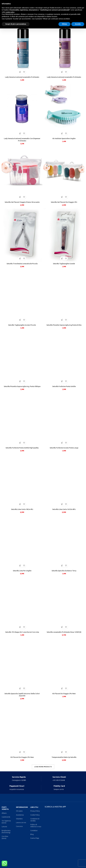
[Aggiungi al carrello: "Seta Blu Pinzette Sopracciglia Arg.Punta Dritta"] (62, 320)
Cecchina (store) (5, 837)
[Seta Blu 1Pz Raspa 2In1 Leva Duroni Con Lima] (22, 603)
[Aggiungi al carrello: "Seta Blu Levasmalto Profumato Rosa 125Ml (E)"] (62, 627)
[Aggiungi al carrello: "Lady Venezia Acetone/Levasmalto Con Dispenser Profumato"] (20, 133)
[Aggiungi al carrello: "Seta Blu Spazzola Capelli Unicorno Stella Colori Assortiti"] (20, 688)
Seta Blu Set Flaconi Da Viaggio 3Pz (64, 202)
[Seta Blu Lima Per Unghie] (22, 541)
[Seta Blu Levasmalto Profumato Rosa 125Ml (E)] (64, 603)
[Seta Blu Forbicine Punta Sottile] (64, 357)
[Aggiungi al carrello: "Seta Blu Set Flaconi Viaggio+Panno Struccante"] (20, 197)
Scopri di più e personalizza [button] (16, 24)
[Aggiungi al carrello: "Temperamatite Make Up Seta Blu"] (62, 752)
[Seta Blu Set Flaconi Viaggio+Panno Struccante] (22, 173)
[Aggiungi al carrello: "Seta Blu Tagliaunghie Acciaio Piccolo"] (20, 320)
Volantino (19, 819)
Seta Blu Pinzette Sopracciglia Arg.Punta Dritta (64, 325)
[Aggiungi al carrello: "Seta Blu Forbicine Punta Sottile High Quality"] (20, 443)
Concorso (19, 826)
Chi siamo (19, 811)
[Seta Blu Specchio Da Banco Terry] (64, 541)
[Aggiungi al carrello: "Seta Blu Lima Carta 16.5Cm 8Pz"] (62, 504)
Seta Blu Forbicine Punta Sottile (64, 386)
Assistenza (20, 815)
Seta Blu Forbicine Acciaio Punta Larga (64, 448)
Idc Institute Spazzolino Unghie (64, 138)
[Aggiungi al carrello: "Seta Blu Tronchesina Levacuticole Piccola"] (20, 258)
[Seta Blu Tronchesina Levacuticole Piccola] (22, 234)
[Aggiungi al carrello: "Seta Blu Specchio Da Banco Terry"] (62, 566)
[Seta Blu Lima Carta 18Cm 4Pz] (22, 480)
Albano (4, 813)
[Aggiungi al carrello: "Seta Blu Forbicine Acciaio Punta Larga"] (62, 443)
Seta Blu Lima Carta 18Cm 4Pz (22, 509)
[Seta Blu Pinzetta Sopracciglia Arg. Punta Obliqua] (22, 357)
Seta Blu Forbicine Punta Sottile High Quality (22, 448)
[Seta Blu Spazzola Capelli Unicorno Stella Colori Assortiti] (22, 664)
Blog (32, 834)
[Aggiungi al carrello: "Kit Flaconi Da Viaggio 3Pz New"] (62, 688)
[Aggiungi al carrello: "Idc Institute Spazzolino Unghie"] (62, 133)
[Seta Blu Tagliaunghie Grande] (64, 234)
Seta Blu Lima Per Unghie (22, 571)
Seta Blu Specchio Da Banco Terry (64, 571)
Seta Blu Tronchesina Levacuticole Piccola (22, 264)
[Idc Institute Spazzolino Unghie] (64, 109)
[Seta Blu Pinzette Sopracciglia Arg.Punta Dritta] (64, 296)
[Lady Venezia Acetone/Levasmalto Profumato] (22, 48)
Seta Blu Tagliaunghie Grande (64, 264)
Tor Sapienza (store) (6, 822)
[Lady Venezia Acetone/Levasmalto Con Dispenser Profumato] (22, 109)
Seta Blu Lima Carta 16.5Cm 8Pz (64, 509)
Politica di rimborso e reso (36, 826)
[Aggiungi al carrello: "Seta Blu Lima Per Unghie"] (20, 566)
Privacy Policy (35, 811)
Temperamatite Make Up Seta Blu (64, 757)
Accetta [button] (78, 24)
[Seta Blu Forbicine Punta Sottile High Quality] (22, 419)
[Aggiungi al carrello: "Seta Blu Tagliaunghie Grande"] (62, 258)
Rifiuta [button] (64, 24)
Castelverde (6, 817)
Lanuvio (4, 827)
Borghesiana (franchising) (6, 832)
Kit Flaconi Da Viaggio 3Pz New (64, 694)
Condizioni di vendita (35, 820)
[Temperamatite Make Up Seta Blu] (64, 728)
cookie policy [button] (10, 12)
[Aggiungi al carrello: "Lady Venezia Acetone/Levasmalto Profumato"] (20, 72)
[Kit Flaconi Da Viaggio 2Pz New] (22, 728)
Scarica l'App (35, 838)
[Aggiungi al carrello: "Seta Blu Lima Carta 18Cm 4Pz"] (20, 504)
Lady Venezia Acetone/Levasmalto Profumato (22, 77)
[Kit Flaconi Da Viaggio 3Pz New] (64, 664)
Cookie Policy (35, 815)
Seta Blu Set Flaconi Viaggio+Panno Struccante (22, 202)
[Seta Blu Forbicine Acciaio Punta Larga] (64, 419)
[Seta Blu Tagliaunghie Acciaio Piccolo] (22, 296)
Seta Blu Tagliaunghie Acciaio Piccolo (22, 325)
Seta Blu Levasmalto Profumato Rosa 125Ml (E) (64, 632)
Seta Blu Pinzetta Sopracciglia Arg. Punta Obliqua (22, 386)
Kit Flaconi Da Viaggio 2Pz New (22, 757)
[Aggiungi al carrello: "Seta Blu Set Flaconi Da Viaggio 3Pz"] (62, 197)
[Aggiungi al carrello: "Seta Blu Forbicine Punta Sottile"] (62, 381)
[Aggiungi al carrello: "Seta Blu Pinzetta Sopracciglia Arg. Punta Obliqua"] (20, 381)
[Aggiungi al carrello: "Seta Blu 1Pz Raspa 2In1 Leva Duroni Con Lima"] (20, 627)
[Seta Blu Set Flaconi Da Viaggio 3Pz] (64, 173)
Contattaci (34, 831)
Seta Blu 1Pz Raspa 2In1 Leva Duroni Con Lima (22, 632)
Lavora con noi (21, 823)
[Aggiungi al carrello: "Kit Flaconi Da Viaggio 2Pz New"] (20, 752)
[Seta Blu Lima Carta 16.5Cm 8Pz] (64, 480)
